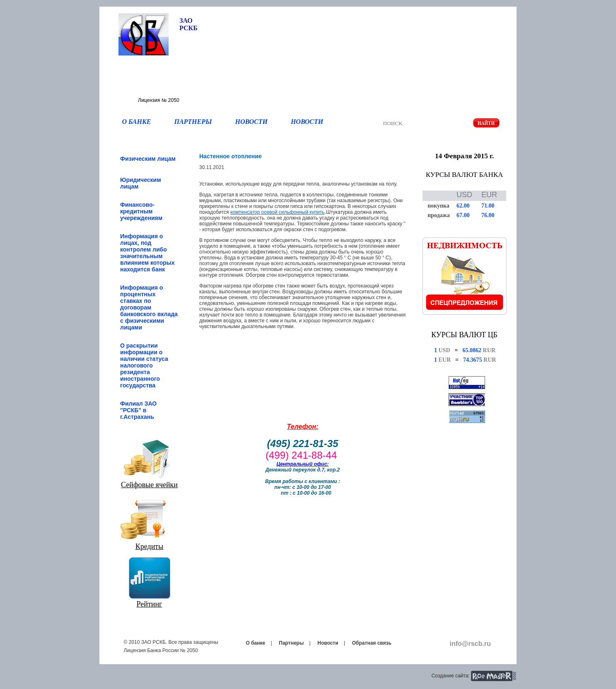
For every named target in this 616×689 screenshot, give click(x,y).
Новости (328, 643)
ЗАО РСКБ (188, 24)
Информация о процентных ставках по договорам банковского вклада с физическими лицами (149, 307)
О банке (256, 643)
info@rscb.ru (470, 644)
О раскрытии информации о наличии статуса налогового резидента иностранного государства (144, 365)
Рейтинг (150, 604)
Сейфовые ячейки (149, 485)
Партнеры (291, 643)
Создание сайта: (450, 676)
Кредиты (150, 546)
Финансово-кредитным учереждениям (141, 211)
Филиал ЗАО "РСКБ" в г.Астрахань (138, 410)
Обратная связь (372, 643)
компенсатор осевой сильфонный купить (278, 212)
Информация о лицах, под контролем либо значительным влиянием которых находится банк (147, 253)
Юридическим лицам (141, 183)
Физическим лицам (148, 159)
